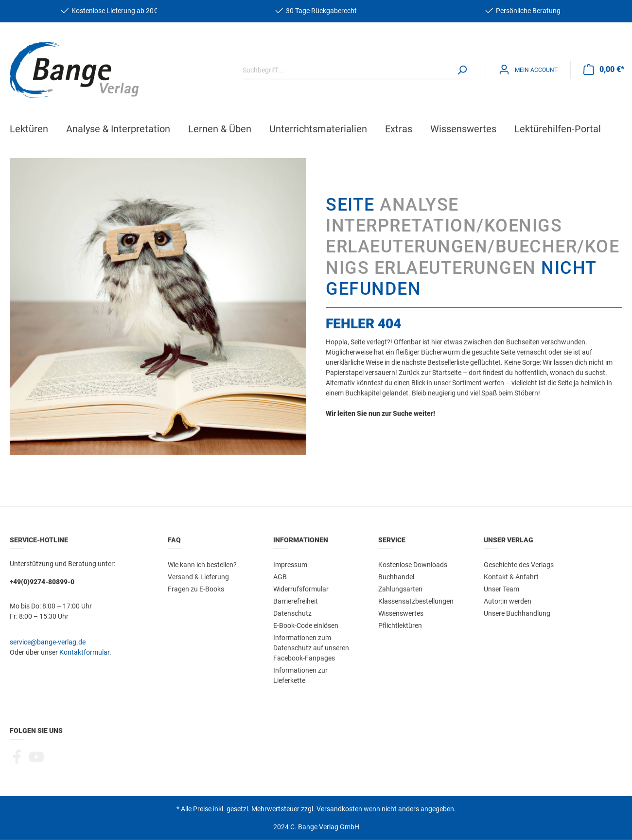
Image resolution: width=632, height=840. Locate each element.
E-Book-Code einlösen (306, 625)
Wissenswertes (401, 613)
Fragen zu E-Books (196, 589)
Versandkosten (339, 808)
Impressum (290, 564)
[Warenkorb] (604, 69)
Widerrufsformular (301, 589)
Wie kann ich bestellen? (202, 564)
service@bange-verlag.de (48, 642)
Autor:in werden (508, 601)
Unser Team (501, 589)
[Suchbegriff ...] (347, 70)
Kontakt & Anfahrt (511, 576)
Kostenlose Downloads (413, 564)
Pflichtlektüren (400, 625)
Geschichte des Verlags (519, 564)
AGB (280, 576)
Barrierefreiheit (296, 601)
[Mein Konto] (528, 69)
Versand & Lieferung (198, 576)
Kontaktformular (84, 652)
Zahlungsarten (400, 589)
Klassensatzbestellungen (416, 601)
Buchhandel (396, 576)
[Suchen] (462, 70)
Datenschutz (292, 613)
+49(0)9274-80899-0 (42, 581)
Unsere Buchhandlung (517, 613)
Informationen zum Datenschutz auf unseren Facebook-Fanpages (311, 647)
